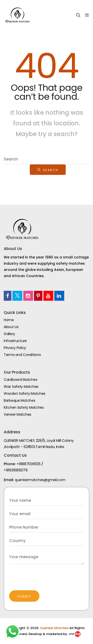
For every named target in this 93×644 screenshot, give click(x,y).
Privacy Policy (15, 348)
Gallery (9, 334)
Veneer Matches (17, 414)
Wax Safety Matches (21, 387)
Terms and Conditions (22, 355)
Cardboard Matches (20, 380)
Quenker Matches (55, 628)
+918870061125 (29, 464)
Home (9, 320)
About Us (11, 327)
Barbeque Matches (20, 400)
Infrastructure (15, 341)
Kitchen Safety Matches (24, 407)
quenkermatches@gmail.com (40, 480)
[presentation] (47, 574)
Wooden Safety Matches (25, 394)
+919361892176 (16, 470)
